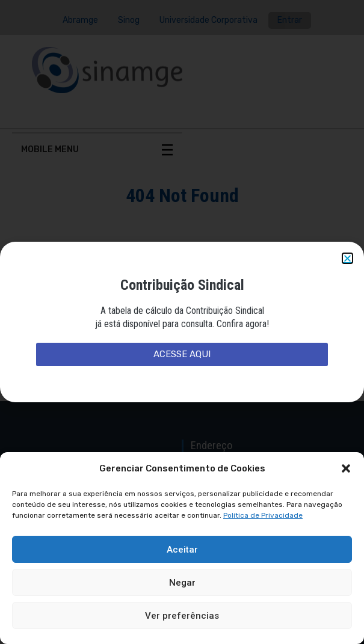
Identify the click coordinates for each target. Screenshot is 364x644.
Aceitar (182, 550)
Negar (182, 583)
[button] (346, 468)
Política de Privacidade (263, 515)
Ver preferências (182, 616)
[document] (182, 322)
